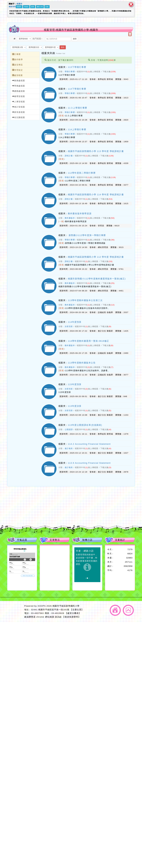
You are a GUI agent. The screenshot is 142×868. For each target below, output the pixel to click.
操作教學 (17, 59)
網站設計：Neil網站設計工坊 (15, 611)
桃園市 (20, 4)
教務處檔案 (19, 81)
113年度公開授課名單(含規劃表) (85, 425)
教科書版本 (70, 218)
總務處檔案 (19, 91)
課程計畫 (69, 156)
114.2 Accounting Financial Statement (89, 444)
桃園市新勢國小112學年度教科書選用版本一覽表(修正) (97, 279)
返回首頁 (115, 610)
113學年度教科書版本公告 (82, 363)
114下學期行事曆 (77, 89)
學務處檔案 (19, 86)
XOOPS (42, 606)
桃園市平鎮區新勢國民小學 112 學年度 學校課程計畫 (96, 257)
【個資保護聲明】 (71, 617)
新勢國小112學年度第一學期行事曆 (87, 235)
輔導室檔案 (19, 96)
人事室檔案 (19, 102)
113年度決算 (75, 406)
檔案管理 (12, 7)
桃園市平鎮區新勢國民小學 (66, 606)
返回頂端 (128, 610)
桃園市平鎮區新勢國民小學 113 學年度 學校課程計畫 (96, 151)
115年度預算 (75, 384)
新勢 (33, 7)
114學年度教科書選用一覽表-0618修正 (88, 341)
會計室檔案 (19, 107)
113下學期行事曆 (77, 67)
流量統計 (120, 540)
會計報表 (69, 448)
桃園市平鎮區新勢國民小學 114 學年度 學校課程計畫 (96, 195)
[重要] (61, 116)
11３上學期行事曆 (77, 108)
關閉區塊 (131, 4)
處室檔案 (17, 75)
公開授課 (69, 429)
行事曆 (16, 54)
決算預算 (69, 326)
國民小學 (40, 7)
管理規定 (17, 70)
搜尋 (75, 39)
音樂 (47, 7)
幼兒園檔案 (19, 117)
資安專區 (17, 65)
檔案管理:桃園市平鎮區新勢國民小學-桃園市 (71, 30)
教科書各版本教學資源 (80, 214)
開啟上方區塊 (130, 34)
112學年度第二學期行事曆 (82, 173)
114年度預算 (75, 322)
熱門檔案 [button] (37, 39)
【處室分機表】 (73, 613)
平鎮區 (26, 7)
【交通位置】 (77, 610)
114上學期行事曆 (77, 129)
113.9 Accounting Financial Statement (89, 463)
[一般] (61, 221)
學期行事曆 (70, 72)
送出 (63, 47)
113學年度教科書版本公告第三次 (85, 300)
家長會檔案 (19, 112)
